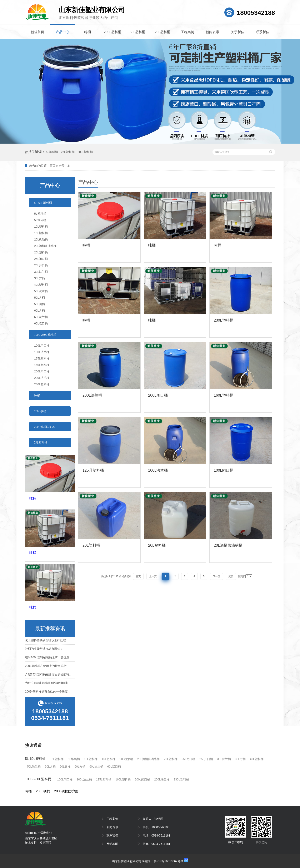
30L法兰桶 (41, 272)
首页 (52, 166)
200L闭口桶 (42, 371)
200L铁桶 (43, 791)
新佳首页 (37, 32)
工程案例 (187, 32)
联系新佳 (262, 32)
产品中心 (62, 32)
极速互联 (45, 843)
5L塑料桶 (52, 152)
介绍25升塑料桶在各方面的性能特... (48, 675)
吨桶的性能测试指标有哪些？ (44, 650)
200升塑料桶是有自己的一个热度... (48, 693)
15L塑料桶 (41, 233)
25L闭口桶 (41, 259)
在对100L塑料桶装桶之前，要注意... (48, 658)
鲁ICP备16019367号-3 (168, 861)
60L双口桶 (41, 323)
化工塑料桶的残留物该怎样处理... (47, 641)
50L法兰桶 (41, 291)
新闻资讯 (212, 32)
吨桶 (87, 32)
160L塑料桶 (42, 365)
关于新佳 (237, 32)
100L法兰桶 (42, 352)
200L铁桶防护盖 (66, 791)
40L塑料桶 (41, 285)
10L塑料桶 (41, 227)
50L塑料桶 (138, 32)
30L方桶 (39, 278)
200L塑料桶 (112, 32)
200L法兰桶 (42, 378)
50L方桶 (39, 298)
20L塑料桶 (41, 252)
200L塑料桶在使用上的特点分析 (46, 667)
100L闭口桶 (42, 346)
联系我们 (112, 835)
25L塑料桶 (163, 32)
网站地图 (112, 844)
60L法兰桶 (41, 317)
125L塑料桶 (42, 358)
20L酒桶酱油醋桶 (45, 246)
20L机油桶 (41, 239)
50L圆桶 (39, 304)
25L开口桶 (41, 265)
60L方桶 (39, 311)
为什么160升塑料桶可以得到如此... (48, 684)
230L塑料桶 (42, 384)
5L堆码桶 (40, 220)
